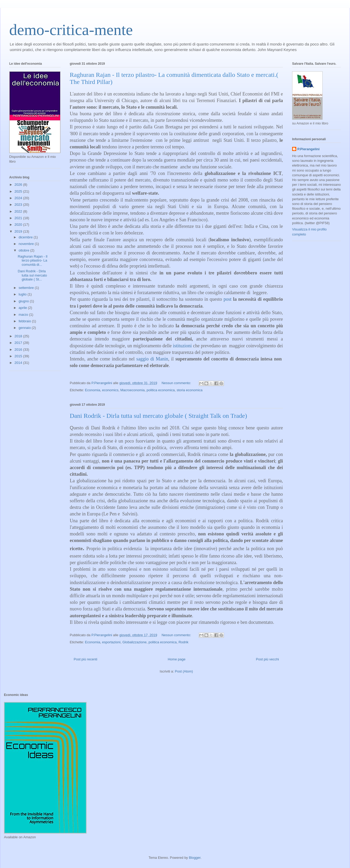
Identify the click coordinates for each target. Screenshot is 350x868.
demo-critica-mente (71, 30)
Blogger (195, 858)
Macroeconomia (132, 390)
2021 (19, 218)
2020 (19, 225)
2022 (19, 211)
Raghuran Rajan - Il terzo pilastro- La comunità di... (32, 260)
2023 (19, 205)
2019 (19, 231)
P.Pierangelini (308, 149)
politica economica (161, 390)
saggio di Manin (152, 359)
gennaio (25, 328)
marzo (24, 315)
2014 (19, 363)
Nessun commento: (177, 383)
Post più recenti (86, 659)
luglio (23, 294)
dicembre (26, 237)
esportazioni (111, 642)
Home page (176, 659)
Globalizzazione (134, 642)
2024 (19, 198)
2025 (19, 191)
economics (110, 390)
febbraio (25, 321)
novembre (27, 244)
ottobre (24, 250)
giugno (24, 301)
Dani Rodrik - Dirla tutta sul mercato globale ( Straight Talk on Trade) (158, 416)
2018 (19, 336)
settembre (27, 288)
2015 (19, 356)
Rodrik (183, 642)
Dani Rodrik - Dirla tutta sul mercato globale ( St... (32, 275)
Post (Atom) (184, 671)
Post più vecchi (267, 659)
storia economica (189, 390)
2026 (19, 185)
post (227, 299)
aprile (23, 308)
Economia (93, 390)
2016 (19, 350)
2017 (19, 343)
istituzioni (182, 346)
